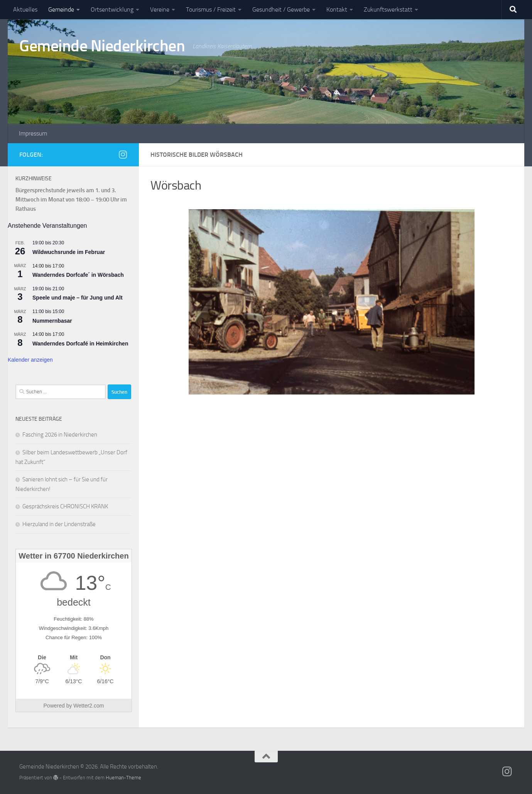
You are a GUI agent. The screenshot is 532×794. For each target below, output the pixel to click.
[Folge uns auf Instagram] (123, 154)
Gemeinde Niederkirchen (102, 46)
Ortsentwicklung (112, 9)
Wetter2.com (89, 706)
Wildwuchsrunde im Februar (69, 252)
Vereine (160, 9)
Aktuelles (25, 9)
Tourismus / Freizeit (211, 9)
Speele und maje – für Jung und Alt (78, 298)
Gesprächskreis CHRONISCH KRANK (65, 506)
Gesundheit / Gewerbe (281, 9)
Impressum (33, 133)
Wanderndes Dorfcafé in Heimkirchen (80, 344)
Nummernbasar (52, 321)
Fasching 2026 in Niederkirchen (60, 435)
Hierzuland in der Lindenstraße (59, 524)
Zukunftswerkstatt (388, 9)
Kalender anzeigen (30, 360)
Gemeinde (61, 9)
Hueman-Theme (123, 778)
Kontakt (337, 9)
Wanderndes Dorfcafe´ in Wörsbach (78, 275)
